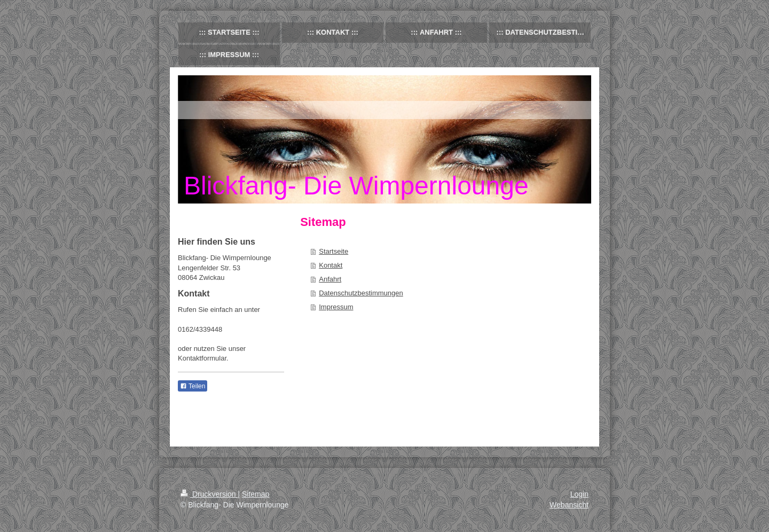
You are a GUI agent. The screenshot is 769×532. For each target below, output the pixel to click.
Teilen (193, 386)
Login (579, 494)
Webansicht (569, 505)
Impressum (336, 307)
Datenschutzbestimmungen (361, 293)
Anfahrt (330, 279)
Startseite (334, 251)
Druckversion (209, 494)
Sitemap (256, 494)
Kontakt (331, 265)
